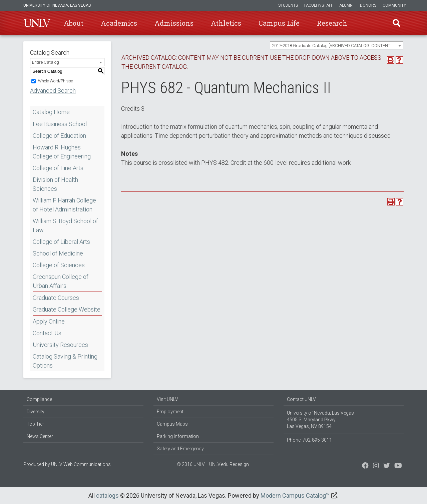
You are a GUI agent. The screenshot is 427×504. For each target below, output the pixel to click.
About (74, 23)
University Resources (60, 345)
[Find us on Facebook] (365, 466)
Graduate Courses (56, 298)
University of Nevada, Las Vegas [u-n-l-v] (57, 5)
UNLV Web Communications (81, 464)
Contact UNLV (301, 399)
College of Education (59, 136)
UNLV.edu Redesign (229, 464)
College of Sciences (59, 265)
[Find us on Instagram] (387, 466)
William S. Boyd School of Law (65, 225)
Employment (170, 412)
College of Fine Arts (58, 168)
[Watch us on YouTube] (398, 466)
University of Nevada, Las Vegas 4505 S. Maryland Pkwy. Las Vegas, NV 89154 (320, 420)
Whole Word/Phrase (55, 81)
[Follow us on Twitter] (376, 466)
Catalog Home (51, 112)
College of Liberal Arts (61, 242)
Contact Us (47, 333)
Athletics (226, 23)
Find (397, 23)
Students (288, 5)
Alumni (346, 5)
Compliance (39, 399)
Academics (119, 23)
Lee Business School (60, 124)
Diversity (36, 412)
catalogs (107, 495)
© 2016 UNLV (191, 464)
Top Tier (35, 424)
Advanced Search (53, 91)
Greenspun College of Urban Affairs (61, 281)
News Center (40, 436)
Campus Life (279, 23)
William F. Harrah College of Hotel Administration (64, 205)
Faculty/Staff (319, 5)
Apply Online (49, 321)
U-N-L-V (37, 23)
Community (394, 5)
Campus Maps (172, 424)
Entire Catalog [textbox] (46, 62)
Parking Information (178, 436)
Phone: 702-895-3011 (309, 440)
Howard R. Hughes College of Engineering (62, 152)
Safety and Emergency (180, 449)
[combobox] (337, 45)
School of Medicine (58, 253)
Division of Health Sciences (55, 184)
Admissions (174, 23)
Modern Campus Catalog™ (295, 495)
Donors (368, 5)
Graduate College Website (67, 309)
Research (332, 23)
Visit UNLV (167, 399)
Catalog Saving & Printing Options (65, 361)
